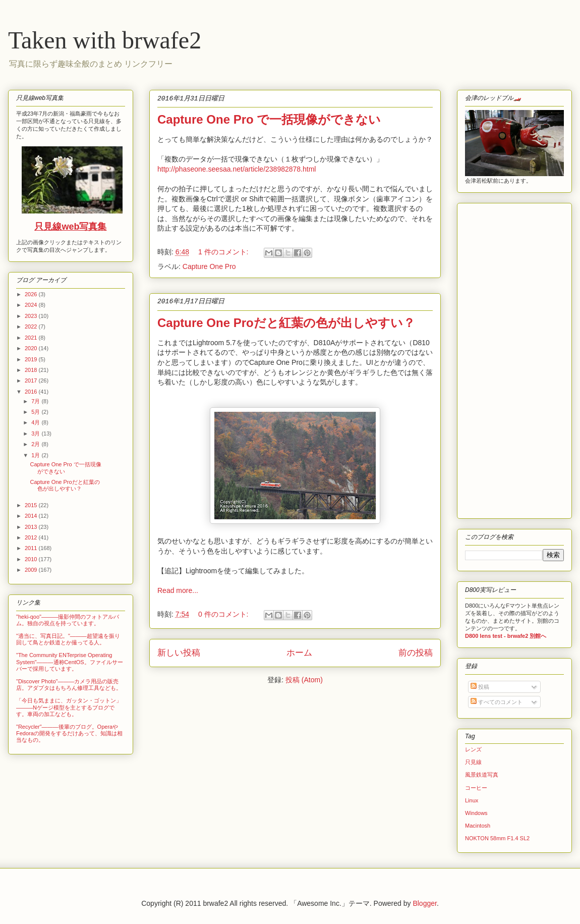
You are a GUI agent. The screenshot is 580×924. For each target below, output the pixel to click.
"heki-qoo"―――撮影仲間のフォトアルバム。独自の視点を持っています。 (68, 620)
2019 (32, 359)
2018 (32, 370)
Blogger (424, 903)
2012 (32, 537)
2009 (32, 570)
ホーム (299, 653)
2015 (32, 505)
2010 (32, 559)
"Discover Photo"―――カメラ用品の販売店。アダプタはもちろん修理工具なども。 (69, 685)
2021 (32, 338)
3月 (36, 433)
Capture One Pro (209, 266)
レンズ (473, 749)
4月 (36, 422)
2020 (32, 348)
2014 (32, 516)
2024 (32, 305)
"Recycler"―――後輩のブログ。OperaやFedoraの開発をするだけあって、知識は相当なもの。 (69, 733)
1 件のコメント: (224, 252)
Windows (476, 813)
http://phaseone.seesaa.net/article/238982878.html (238, 169)
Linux (472, 800)
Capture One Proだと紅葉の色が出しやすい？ (286, 323)
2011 (32, 548)
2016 (32, 392)
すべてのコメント (497, 702)
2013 (32, 527)
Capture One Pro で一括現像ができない (269, 119)
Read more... (178, 590)
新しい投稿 (179, 653)
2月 (36, 444)
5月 (36, 412)
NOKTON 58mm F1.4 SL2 (497, 838)
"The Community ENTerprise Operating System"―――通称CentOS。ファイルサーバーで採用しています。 (70, 662)
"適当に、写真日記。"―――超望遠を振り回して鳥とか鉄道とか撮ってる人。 (68, 639)
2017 (32, 381)
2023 (32, 316)
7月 (36, 401)
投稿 (480, 687)
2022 (32, 327)
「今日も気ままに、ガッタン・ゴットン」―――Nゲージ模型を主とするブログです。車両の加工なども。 (69, 707)
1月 (36, 455)
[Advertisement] (495, 358)
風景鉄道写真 (482, 775)
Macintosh (478, 826)
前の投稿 (416, 653)
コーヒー (476, 788)
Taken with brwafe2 (105, 40)
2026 (32, 294)
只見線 (473, 762)
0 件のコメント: (224, 614)
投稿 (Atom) (304, 680)
